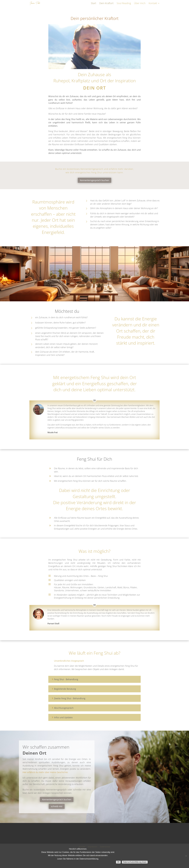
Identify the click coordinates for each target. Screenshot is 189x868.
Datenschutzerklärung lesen (135, 862)
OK (118, 862)
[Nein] (186, 856)
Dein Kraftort (106, 4)
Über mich (140, 4)
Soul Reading (124, 4)
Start (94, 4)
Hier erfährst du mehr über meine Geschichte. (45, 772)
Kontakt (153, 4)
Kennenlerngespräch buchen (94, 180)
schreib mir (57, 806)
